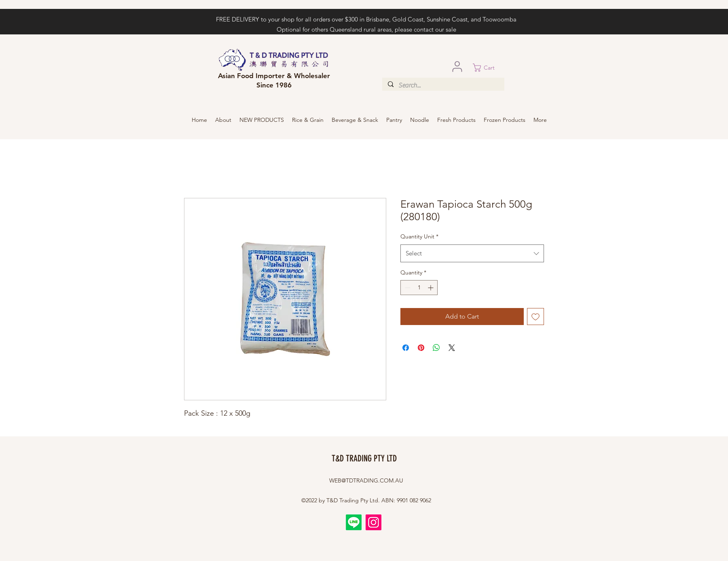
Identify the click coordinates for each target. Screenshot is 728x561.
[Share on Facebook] (406, 348)
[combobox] (472, 253)
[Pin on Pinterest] (421, 348)
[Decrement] (407, 288)
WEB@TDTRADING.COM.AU (366, 480)
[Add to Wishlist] (535, 317)
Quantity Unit (419, 236)
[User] (457, 66)
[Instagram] (374, 522)
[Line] (354, 522)
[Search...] (443, 85)
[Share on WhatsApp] (436, 348)
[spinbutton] (419, 288)
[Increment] (431, 288)
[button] (489, 68)
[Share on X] (452, 348)
